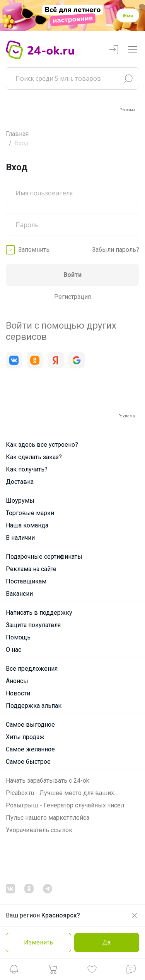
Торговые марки (30, 513)
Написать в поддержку (39, 613)
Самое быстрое (28, 762)
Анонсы (17, 681)
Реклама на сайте (31, 569)
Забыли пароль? (116, 250)
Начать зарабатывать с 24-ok (48, 781)
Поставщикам (26, 581)
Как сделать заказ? (34, 457)
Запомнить (34, 250)
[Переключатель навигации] (133, 50)
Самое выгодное (30, 725)
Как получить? (27, 469)
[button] (14, 971)
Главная (17, 134)
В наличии (20, 538)
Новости (18, 693)
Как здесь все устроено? (42, 445)
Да (107, 942)
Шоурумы (20, 501)
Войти (72, 275)
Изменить (38, 942)
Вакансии (19, 594)
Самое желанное (30, 749)
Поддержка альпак (34, 706)
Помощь (18, 637)
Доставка (20, 482)
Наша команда (27, 525)
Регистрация (72, 297)
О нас (14, 650)
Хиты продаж (25, 737)
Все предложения (32, 669)
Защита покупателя (33, 625)
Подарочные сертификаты (44, 557)
